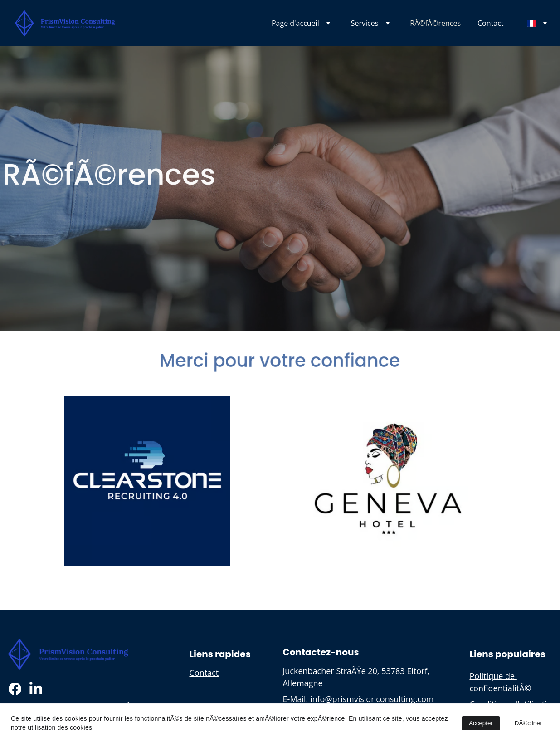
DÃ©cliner (528, 723)
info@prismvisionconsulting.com (372, 699)
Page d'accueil (295, 23)
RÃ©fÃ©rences (435, 23)
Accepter (481, 723)
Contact (490, 23)
